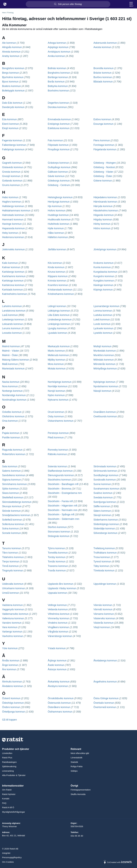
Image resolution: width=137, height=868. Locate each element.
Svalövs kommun (103, 493)
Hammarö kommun (13, 220)
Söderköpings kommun (106, 524)
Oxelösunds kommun (105, 416)
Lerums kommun (11, 328)
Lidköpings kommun (59, 311)
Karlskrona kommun (13, 285)
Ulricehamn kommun (14, 588)
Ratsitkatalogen (9, 762)
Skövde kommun (11, 511)
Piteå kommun (56, 438)
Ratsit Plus (7, 758)
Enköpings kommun (59, 124)
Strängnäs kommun (59, 536)
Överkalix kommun (104, 703)
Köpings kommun (103, 290)
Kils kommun (55, 263)
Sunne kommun (102, 484)
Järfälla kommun (57, 249)
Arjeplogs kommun (58, 47)
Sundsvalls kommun (105, 480)
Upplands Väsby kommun (62, 588)
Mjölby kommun (56, 360)
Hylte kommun (56, 228)
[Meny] (131, 4)
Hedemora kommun (13, 237)
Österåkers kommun (59, 707)
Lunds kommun (102, 324)
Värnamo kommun (104, 614)
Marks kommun (56, 351)
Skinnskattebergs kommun (17, 502)
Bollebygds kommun (13, 91)
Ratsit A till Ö (8, 807)
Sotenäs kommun (57, 466)
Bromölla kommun (104, 68)
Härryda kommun (103, 206)
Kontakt (6, 799)
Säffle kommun (102, 506)
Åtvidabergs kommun (105, 661)
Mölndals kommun (104, 360)
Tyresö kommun (102, 562)
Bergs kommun (10, 73)
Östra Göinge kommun (106, 698)
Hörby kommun (102, 224)
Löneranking (8, 771)
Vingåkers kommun (58, 627)
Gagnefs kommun (12, 163)
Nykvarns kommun (58, 400)
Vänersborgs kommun (60, 636)
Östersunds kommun (59, 703)
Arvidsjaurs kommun (59, 52)
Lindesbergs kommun (60, 320)
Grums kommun (11, 185)
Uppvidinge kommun (105, 584)
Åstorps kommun (57, 669)
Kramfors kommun (58, 285)
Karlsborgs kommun (13, 272)
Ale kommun (9, 43)
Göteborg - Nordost (104, 167)
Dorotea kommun (57, 107)
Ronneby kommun (58, 450)
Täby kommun (101, 566)
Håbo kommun (56, 233)
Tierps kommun (11, 562)
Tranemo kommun (58, 566)
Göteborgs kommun (59, 181)
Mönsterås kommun (104, 364)
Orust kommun (56, 412)
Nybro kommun (56, 395)
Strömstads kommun (105, 466)
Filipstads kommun (58, 145)
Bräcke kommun (103, 73)
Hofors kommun (57, 211)
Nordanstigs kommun (14, 395)
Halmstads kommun (13, 215)
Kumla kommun (102, 267)
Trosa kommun (102, 557)
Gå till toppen (10, 720)
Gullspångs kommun (59, 167)
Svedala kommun (103, 497)
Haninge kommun (12, 224)
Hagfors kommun (12, 202)
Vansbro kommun (12, 623)
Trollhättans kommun (105, 553)
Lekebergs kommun (13, 320)
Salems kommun (11, 471)
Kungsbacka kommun (106, 272)
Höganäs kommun (104, 215)
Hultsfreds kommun (59, 224)
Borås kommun (56, 82)
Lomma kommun (103, 311)
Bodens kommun (11, 86)
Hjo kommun (55, 206)
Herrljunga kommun (59, 202)
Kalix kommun (10, 263)
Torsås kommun (57, 562)
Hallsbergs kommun (13, 206)
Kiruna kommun (56, 272)
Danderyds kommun (13, 107)
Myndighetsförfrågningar (14, 812)
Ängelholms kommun (105, 682)
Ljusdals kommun (57, 333)
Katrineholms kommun (15, 294)
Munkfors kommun (104, 355)
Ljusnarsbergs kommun (106, 306)
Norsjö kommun (56, 391)
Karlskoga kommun (13, 281)
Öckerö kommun (11, 698)
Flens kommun (102, 140)
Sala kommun (10, 466)
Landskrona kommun (14, 311)
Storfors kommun (57, 527)
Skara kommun (10, 493)
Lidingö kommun (57, 306)
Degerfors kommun (58, 103)
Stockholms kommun (59, 480)
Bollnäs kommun (57, 68)
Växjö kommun (102, 627)
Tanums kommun (12, 548)
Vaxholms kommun (13, 636)
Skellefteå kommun (13, 497)
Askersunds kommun (105, 43)
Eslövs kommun (102, 119)
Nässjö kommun (102, 391)
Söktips (74, 771)
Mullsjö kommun (103, 346)
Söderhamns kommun (106, 520)
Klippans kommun (58, 276)
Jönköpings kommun (105, 249)
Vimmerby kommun (58, 618)
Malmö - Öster (10, 355)
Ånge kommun (10, 665)
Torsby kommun (57, 557)
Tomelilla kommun (58, 553)
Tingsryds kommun (13, 571)
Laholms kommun (12, 306)
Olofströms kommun (13, 416)
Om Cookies (8, 862)
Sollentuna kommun (13, 524)
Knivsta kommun (57, 281)
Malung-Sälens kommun (16, 360)
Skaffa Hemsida (78, 794)
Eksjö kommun (10, 128)
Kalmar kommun (11, 267)
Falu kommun (55, 140)
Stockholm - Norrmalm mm (63, 510)
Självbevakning (9, 766)
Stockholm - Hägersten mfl (62, 506)
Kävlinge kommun (103, 285)
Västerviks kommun (104, 618)
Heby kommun (10, 233)
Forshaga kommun (104, 145)
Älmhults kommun (12, 682)
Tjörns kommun (56, 548)
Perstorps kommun (58, 433)
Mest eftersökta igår (80, 753)
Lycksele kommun (103, 328)
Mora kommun (56, 364)
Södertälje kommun (104, 529)
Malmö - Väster (11, 351)
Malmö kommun (11, 346)
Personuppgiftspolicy (12, 857)
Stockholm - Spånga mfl (61, 514)
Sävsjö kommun (102, 515)
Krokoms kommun (104, 263)
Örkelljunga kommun (14, 712)
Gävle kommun (56, 176)
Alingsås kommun (12, 47)
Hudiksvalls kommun (59, 220)
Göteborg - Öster (103, 176)
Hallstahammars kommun (16, 211)
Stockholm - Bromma (59, 489)
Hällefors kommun (58, 237)
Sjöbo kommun (10, 489)
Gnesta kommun (11, 172)
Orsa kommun (10, 421)
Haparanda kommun (13, 228)
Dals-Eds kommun (12, 103)
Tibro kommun (10, 553)
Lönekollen (7, 753)
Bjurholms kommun (13, 77)
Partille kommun (11, 438)
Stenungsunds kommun (61, 475)
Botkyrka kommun (58, 86)
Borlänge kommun (58, 77)
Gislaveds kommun (13, 167)
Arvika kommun (56, 56)
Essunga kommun (103, 124)
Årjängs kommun (57, 661)
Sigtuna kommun (11, 480)
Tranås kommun (57, 571)
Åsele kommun (56, 665)
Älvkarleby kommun (59, 682)
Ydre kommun (10, 648)
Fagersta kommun (12, 140)
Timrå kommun (10, 566)
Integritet (6, 853)
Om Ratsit (7, 790)
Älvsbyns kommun (58, 686)
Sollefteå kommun (12, 520)
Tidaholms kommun (13, 557)
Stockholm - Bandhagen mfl (63, 484)
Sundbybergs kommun (106, 475)
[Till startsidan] (5, 4)
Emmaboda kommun (59, 119)
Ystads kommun (57, 648)
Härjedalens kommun (105, 197)
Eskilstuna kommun (59, 128)
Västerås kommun (104, 623)
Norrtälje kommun (58, 386)
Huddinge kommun (58, 215)
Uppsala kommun (57, 593)
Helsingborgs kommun (60, 197)
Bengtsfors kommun (13, 68)
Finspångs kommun (59, 149)
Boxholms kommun (58, 91)
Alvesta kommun (11, 52)
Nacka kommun (11, 382)
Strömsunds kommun (105, 471)
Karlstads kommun (12, 290)
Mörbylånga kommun (105, 369)
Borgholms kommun (59, 73)
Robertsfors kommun (14, 454)
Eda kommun (9, 119)
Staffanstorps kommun (60, 471)
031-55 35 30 (77, 836)
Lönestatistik (77, 758)
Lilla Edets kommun (59, 315)
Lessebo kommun (12, 333)
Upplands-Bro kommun (60, 584)
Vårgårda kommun (58, 632)
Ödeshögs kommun (13, 703)
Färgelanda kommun (105, 149)
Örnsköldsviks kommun (61, 698)
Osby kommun (56, 416)
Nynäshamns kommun (106, 386)
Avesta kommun (102, 47)
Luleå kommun (102, 320)
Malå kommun (10, 364)
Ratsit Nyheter (9, 794)
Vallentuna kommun (13, 618)
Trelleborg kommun (104, 548)
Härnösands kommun (105, 202)
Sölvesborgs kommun (106, 533)
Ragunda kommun (12, 450)
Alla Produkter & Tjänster (14, 775)
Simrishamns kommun (14, 484)
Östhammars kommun (60, 712)
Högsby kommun (103, 220)
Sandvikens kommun (14, 475)
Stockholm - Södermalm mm (64, 519)
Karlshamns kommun (14, 276)
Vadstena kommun (12, 605)
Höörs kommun (102, 228)
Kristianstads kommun (60, 290)
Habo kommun (10, 197)
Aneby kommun (11, 56)
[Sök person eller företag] (68, 4)
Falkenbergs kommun (14, 145)
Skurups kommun (12, 506)
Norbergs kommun (12, 391)
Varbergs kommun (12, 632)
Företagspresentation (81, 790)
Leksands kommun (13, 324)
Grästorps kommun (58, 163)
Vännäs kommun (103, 605)
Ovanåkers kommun (105, 412)
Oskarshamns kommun (61, 421)
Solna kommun (10, 529)
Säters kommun (102, 511)
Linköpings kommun (59, 324)
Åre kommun (9, 669)
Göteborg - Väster (103, 172)
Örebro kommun (11, 707)
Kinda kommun (56, 267)
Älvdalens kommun (13, 686)
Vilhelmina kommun (59, 614)
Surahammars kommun (106, 489)
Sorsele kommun (11, 533)
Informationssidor (13, 786)
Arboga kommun (57, 43)
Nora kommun (10, 386)
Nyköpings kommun (104, 382)
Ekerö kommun (10, 124)
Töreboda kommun (104, 571)
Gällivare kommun (58, 172)
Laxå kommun (10, 315)
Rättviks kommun (57, 454)
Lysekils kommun (103, 333)
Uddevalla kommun (13, 584)
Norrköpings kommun (60, 382)
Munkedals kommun (105, 351)
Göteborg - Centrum (59, 185)
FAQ (4, 803)
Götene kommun (103, 181)
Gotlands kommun (12, 181)
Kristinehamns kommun (61, 294)
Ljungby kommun (57, 328)
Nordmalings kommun (14, 400)
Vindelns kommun (58, 623)
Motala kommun (57, 369)
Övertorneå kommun (105, 707)
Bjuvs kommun (10, 82)
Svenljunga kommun (105, 502)
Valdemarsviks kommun (15, 614)
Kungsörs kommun (104, 276)
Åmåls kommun (11, 661)
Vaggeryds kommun (13, 609)
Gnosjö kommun (11, 176)
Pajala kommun (11, 433)
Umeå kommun (11, 593)
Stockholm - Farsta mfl (60, 501)
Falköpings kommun (13, 149)
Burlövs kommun (103, 77)
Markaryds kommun (59, 346)
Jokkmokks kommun (13, 249)
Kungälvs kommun (104, 281)
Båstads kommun (103, 82)
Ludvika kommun (103, 315)
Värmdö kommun (103, 609)
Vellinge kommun (57, 605)
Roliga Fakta (77, 766)
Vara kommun (10, 627)
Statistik (74, 762)
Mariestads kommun (13, 369)
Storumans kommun (59, 532)
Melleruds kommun (58, 355)
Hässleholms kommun (106, 211)
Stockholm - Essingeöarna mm (65, 493)
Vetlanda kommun (58, 609)
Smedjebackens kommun (16, 515)
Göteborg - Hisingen (105, 163)
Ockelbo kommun (12, 412)
